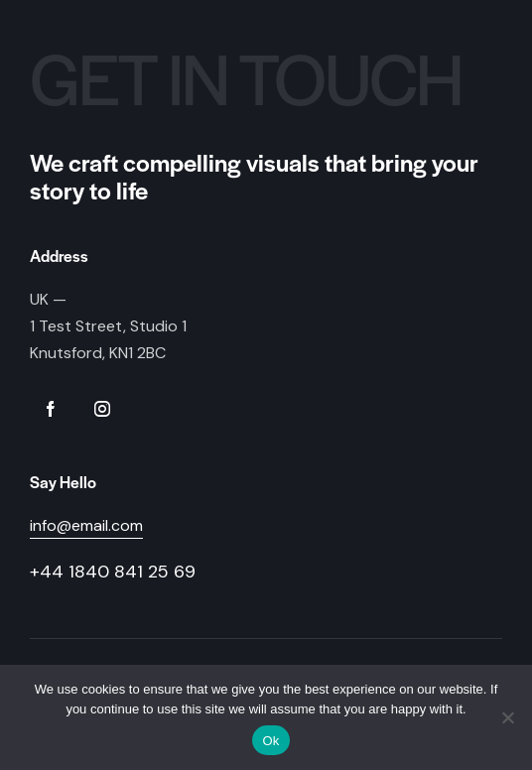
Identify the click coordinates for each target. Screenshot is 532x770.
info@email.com (86, 525)
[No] (507, 717)
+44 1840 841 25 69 (113, 572)
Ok (270, 741)
